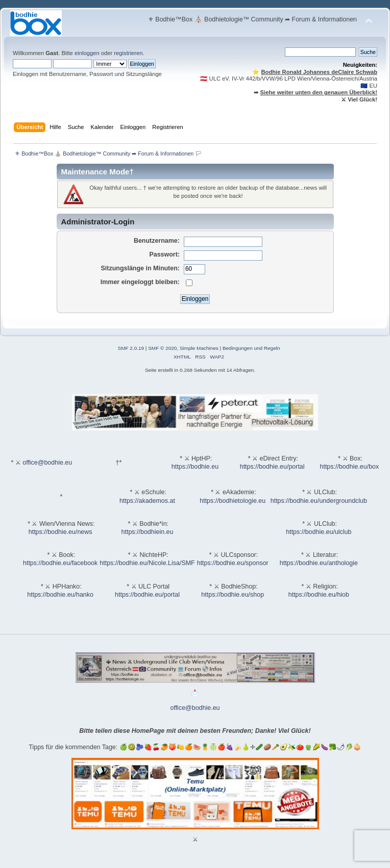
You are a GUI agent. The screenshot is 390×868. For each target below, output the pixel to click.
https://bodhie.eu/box (349, 467)
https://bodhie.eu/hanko (60, 595)
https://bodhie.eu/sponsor (233, 563)
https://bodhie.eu (195, 467)
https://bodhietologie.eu (233, 501)
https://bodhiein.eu (148, 532)
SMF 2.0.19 (131, 348)
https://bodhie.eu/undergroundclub (319, 501)
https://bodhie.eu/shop (233, 595)
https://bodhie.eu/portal (272, 467)
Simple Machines (199, 348)
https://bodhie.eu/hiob (319, 595)
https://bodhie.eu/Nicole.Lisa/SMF (147, 563)
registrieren (128, 53)
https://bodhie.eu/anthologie (319, 563)
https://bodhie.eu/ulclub (319, 532)
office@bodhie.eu (47, 463)
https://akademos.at (147, 501)
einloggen (87, 53)
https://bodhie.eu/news (60, 532)
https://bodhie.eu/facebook (60, 563)
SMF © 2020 (162, 348)
